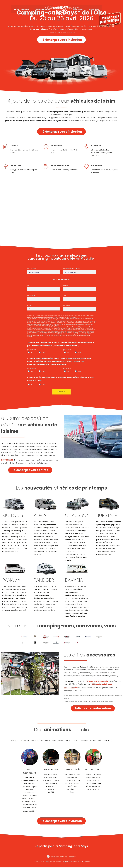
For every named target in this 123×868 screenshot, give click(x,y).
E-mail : (30, 305)
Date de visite (32, 268)
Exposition (78, 9)
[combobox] (43, 272)
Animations (94, 9)
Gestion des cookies (83, 862)
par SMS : (67, 350)
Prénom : (67, 285)
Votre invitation (42, 9)
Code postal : (32, 295)
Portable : (67, 305)
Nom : (29, 285)
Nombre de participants (71, 268)
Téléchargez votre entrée (30, 470)
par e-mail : (31, 350)
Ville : (65, 295)
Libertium (71, 862)
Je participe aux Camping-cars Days (61, 846)
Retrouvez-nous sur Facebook (62, 857)
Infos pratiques (22, 9)
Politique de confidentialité (85, 332)
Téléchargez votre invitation (61, 40)
